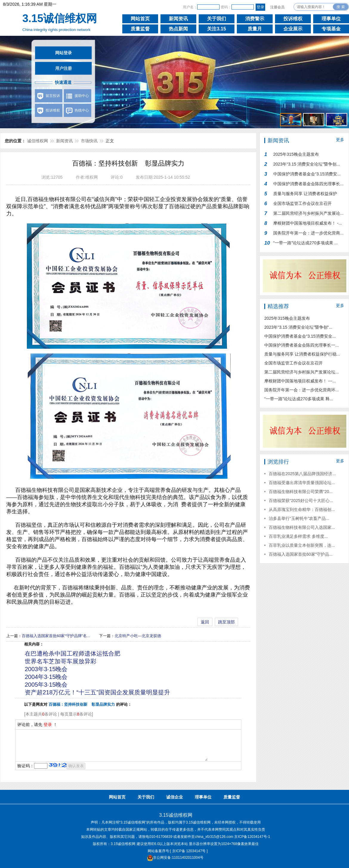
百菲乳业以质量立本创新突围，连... (302, 545)
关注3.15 (216, 29)
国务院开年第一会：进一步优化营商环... (302, 390)
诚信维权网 (38, 141)
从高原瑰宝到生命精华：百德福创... (302, 509)
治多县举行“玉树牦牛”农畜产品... (299, 518)
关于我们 (217, 19)
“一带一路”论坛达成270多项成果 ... (305, 243)
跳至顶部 (226, 622)
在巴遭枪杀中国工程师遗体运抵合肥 (72, 654)
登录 (48, 725)
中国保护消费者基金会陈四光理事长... (308, 184)
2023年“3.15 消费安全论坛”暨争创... (306, 164)
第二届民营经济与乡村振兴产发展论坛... (302, 372)
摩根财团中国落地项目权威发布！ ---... (300, 381)
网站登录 (64, 53)
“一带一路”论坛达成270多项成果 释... (299, 399)
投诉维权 (293, 19)
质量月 (255, 29)
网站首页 (140, 19)
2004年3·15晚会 (46, 677)
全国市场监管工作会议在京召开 (302, 203)
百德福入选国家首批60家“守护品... (301, 554)
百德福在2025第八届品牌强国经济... (302, 474)
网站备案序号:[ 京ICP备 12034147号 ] (178, 851)
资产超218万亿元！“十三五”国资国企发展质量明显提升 (97, 692)
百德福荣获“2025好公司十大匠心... (301, 501)
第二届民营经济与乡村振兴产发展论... (308, 213)
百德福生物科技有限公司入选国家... (302, 527)
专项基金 (331, 29)
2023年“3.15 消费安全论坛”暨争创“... (298, 327)
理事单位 (331, 19)
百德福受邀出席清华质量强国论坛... (302, 483)
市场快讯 (89, 141)
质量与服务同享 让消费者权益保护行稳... (302, 354)
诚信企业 (174, 797)
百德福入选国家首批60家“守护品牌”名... (56, 636)
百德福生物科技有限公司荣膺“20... (301, 492)
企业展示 (293, 29)
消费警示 (255, 19)
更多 (340, 140)
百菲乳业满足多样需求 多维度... (298, 536)
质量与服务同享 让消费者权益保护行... (305, 195)
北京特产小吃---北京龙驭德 (138, 636)
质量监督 (140, 29)
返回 (205, 622)
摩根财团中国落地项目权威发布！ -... (308, 223)
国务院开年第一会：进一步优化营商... (308, 233)
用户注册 (64, 68)
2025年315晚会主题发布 (296, 154)
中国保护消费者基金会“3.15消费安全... (300, 336)
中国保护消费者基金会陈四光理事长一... (302, 345)
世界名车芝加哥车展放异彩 (61, 661)
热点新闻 (178, 29)
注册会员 (277, 7)
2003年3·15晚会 (46, 669)
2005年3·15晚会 (46, 685)
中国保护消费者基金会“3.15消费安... (307, 174)
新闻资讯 (178, 19)
